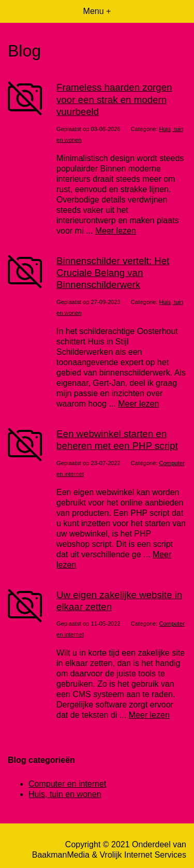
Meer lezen (116, 231)
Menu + (97, 11)
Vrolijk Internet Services (143, 855)
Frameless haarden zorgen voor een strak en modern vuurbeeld (114, 99)
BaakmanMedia (61, 855)
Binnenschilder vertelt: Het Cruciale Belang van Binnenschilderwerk (113, 273)
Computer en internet (67, 784)
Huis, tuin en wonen (65, 794)
